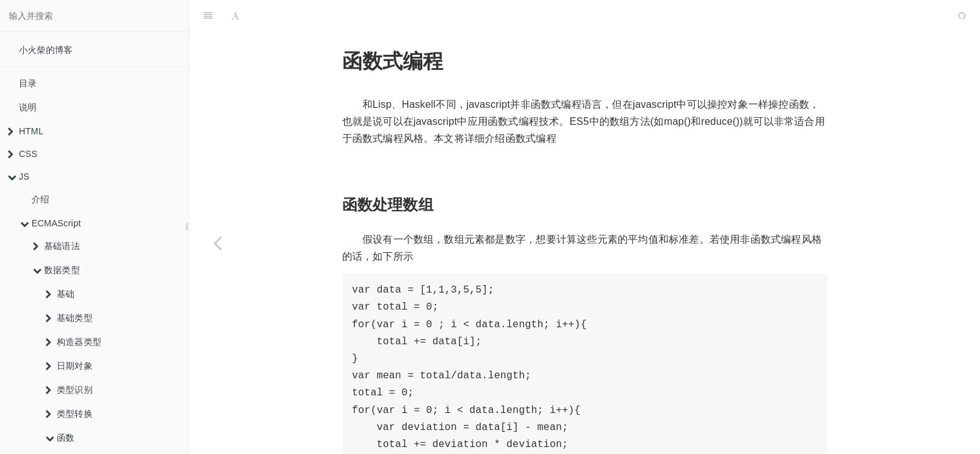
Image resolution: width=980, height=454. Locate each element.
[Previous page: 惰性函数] (217, 243)
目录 (28, 83)
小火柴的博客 (46, 50)
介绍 (40, 199)
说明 (28, 107)
